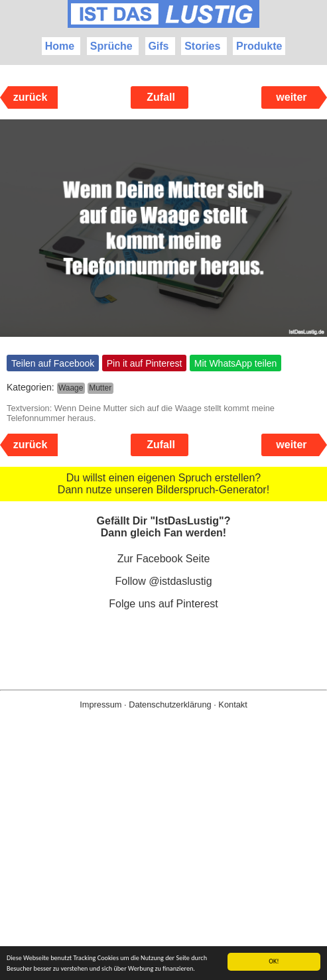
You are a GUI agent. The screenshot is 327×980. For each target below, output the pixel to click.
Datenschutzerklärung (170, 704)
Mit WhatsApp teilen (236, 363)
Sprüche (111, 46)
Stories (202, 46)
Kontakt (232, 704)
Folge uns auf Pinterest (163, 604)
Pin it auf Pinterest (145, 363)
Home (60, 46)
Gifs (158, 46)
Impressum (100, 704)
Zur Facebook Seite (164, 559)
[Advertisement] (163, 866)
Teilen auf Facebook (53, 363)
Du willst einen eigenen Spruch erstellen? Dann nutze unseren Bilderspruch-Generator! (163, 484)
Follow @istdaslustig (163, 581)
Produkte (259, 46)
